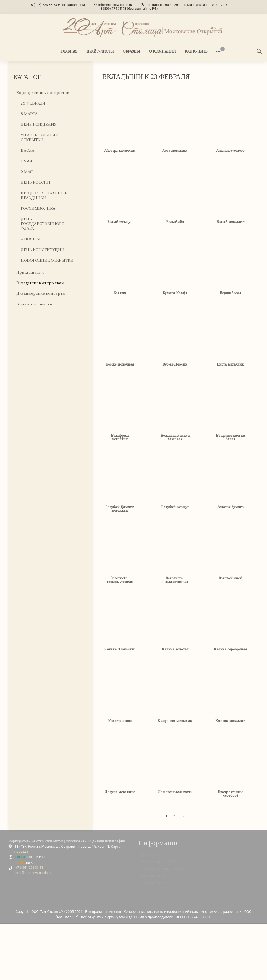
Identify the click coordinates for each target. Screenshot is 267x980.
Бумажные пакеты (35, 304)
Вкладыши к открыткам (40, 283)
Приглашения (30, 272)
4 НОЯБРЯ (31, 239)
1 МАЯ (26, 161)
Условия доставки (159, 864)
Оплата (148, 857)
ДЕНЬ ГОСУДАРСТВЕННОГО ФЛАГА (43, 224)
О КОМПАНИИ (162, 51)
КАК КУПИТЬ (196, 51)
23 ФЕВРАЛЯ (33, 103)
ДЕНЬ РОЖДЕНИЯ (39, 125)
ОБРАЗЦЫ (131, 51)
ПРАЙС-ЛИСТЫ (100, 51)
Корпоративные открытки (43, 93)
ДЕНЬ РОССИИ (35, 182)
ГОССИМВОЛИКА (38, 208)
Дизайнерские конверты (41, 294)
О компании (153, 878)
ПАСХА (27, 150)
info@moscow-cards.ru (34, 873)
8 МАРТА (29, 114)
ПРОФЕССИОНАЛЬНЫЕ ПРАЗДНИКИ (44, 195)
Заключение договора (163, 871)
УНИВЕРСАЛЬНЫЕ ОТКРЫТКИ (39, 138)
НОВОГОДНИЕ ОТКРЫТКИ (47, 260)
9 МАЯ (27, 172)
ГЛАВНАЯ (69, 51)
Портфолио (152, 885)
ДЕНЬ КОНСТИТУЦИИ (43, 250)
